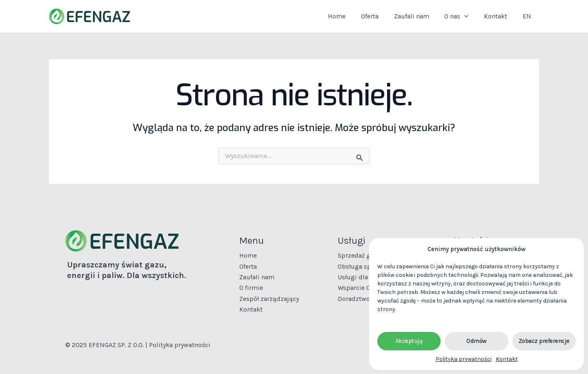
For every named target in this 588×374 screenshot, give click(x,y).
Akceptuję (409, 341)
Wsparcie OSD (358, 288)
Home (350, 16)
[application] (470, 16)
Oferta (380, 16)
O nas (462, 16)
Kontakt (507, 359)
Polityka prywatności (464, 359)
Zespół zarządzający (269, 299)
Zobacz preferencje (544, 341)
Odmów (477, 341)
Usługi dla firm (360, 277)
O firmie (251, 288)
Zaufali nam (420, 16)
